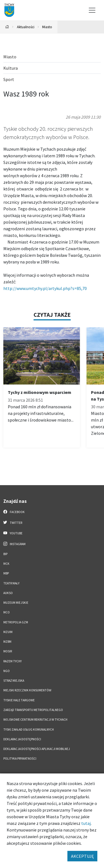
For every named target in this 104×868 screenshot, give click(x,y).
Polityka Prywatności (20, 759)
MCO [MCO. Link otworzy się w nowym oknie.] (7, 612)
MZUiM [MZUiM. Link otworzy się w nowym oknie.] (8, 632)
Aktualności (26, 27)
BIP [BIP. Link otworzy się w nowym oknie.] (5, 554)
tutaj (86, 823)
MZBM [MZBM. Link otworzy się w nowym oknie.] (7, 642)
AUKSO (8, 593)
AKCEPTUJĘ (82, 856)
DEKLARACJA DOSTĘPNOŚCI (22, 739)
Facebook (14, 512)
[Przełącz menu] (92, 10)
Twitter (13, 522)
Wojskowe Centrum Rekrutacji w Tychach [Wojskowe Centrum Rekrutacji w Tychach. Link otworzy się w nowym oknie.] (35, 720)
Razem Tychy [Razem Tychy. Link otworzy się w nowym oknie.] (12, 661)
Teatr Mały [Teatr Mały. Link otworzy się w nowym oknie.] (11, 583)
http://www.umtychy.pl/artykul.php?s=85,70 (45, 288)
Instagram (14, 544)
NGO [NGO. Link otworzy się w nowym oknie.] (7, 671)
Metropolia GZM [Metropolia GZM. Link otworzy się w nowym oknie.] (16, 622)
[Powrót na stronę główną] (7, 27)
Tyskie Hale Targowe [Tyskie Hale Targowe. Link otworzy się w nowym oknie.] (19, 700)
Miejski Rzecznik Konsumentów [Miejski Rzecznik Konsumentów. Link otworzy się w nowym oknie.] (27, 690)
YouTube (13, 533)
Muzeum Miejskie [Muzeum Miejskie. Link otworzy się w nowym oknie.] (16, 603)
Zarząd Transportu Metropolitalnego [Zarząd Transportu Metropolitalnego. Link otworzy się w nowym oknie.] (33, 710)
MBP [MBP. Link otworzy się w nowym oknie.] (6, 573)
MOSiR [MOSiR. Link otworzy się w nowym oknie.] (8, 651)
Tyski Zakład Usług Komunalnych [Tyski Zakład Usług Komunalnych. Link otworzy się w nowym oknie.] (29, 730)
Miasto (47, 27)
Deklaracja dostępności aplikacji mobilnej (37, 749)
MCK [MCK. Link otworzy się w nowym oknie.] (6, 564)
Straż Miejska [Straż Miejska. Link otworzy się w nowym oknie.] (14, 681)
